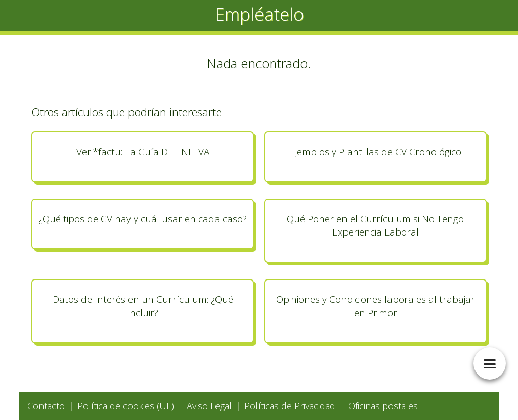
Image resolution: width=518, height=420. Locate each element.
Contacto (46, 406)
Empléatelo (259, 14)
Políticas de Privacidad (290, 406)
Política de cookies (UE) (126, 406)
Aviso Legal (209, 406)
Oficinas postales (383, 406)
